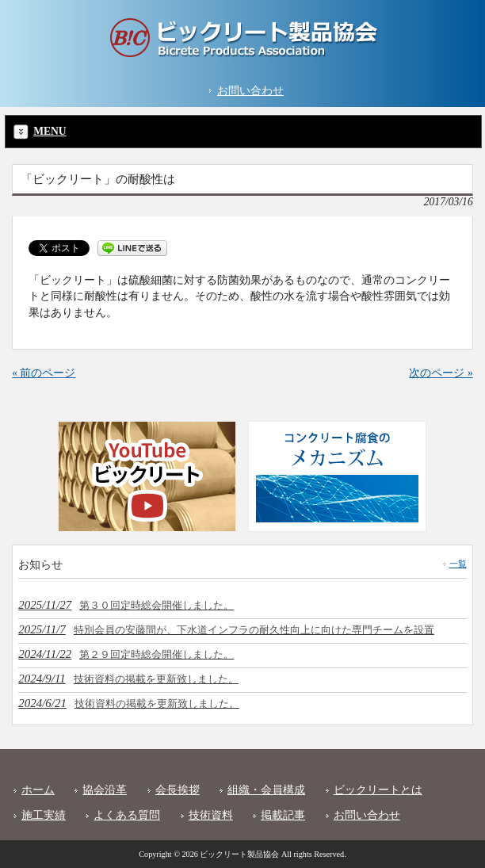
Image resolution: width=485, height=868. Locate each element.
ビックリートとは (378, 790)
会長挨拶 (178, 790)
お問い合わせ (250, 91)
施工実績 (44, 815)
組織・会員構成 (266, 790)
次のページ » (441, 373)
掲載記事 (283, 815)
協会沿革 (105, 790)
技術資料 (211, 815)
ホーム (38, 790)
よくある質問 (127, 815)
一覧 (458, 564)
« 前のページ (44, 373)
